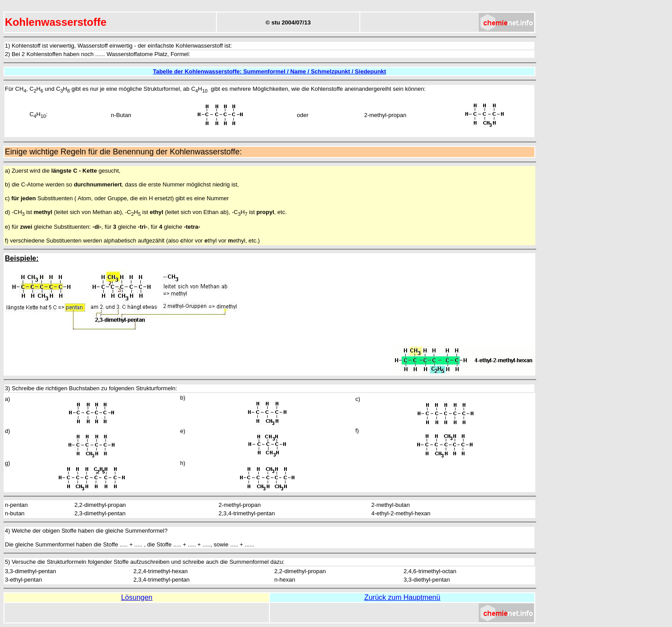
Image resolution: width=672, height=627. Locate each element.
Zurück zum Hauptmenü (402, 597)
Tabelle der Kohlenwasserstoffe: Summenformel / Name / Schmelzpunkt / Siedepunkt (269, 71)
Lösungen (137, 597)
